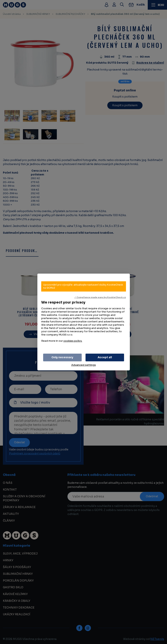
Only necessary (62, 357)
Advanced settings (84, 365)
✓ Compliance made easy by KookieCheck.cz (100, 297)
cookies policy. (73, 341)
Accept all (105, 357)
